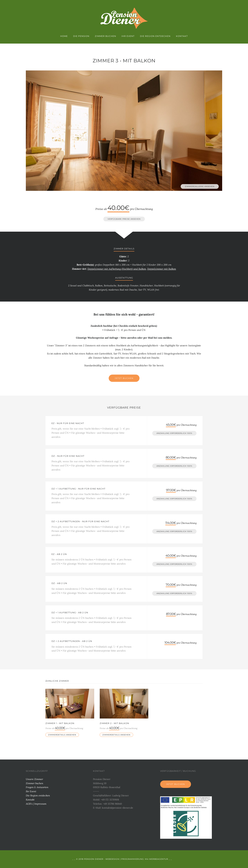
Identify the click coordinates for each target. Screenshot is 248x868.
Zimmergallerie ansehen (200, 186)
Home (64, 36)
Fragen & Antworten (37, 787)
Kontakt (182, 36)
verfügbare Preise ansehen (124, 219)
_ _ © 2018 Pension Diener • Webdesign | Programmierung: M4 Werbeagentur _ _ (122, 859)
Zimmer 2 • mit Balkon (114, 723)
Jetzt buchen (176, 784)
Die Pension (81, 36)
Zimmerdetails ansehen (62, 735)
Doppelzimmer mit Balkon (162, 269)
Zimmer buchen (105, 36)
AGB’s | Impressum (36, 804)
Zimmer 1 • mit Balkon (60, 723)
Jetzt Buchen (124, 378)
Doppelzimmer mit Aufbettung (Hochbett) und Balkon (117, 269)
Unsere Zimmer (34, 779)
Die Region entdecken (155, 36)
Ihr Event (128, 36)
